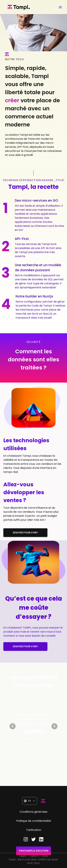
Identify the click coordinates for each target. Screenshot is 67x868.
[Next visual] (54, 726)
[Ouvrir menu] (60, 6)
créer (12, 100)
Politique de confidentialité (34, 821)
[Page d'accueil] (22, 7)
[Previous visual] (13, 726)
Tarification (34, 830)
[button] (30, 801)
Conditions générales (33, 812)
